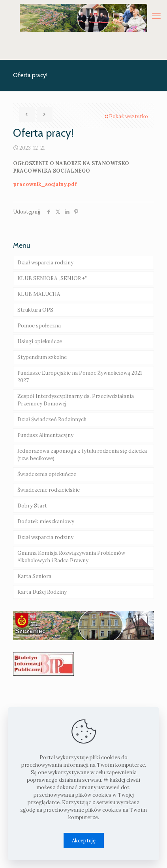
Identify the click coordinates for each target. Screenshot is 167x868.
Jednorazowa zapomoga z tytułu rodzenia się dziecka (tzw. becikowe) (82, 455)
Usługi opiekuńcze (40, 341)
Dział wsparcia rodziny (45, 263)
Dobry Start (32, 506)
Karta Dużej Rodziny (42, 592)
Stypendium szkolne (42, 357)
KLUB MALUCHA (39, 294)
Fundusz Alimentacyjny (45, 435)
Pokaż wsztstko (126, 116)
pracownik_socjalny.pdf (45, 184)
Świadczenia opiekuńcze (47, 474)
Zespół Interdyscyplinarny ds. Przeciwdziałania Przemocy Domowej (76, 400)
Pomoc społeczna (39, 326)
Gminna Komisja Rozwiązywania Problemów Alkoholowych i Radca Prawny (71, 557)
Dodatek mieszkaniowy (46, 521)
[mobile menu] (156, 16)
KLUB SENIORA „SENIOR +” (52, 278)
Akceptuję (84, 841)
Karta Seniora (34, 576)
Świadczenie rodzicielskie (49, 490)
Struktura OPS (35, 310)
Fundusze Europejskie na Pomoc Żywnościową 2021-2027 (81, 377)
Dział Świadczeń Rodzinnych (52, 419)
